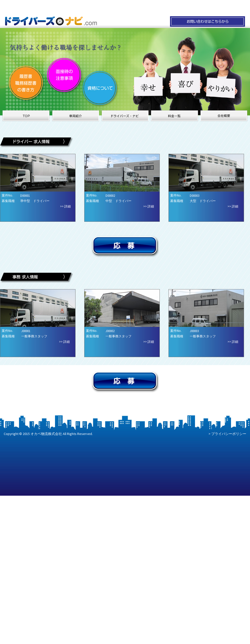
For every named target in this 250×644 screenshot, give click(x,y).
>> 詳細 (65, 206)
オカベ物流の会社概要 (224, 116)
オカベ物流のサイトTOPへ (26, 116)
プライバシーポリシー (229, 434)
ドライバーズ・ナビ (125, 116)
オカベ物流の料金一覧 (174, 116)
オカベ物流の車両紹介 (75, 116)
